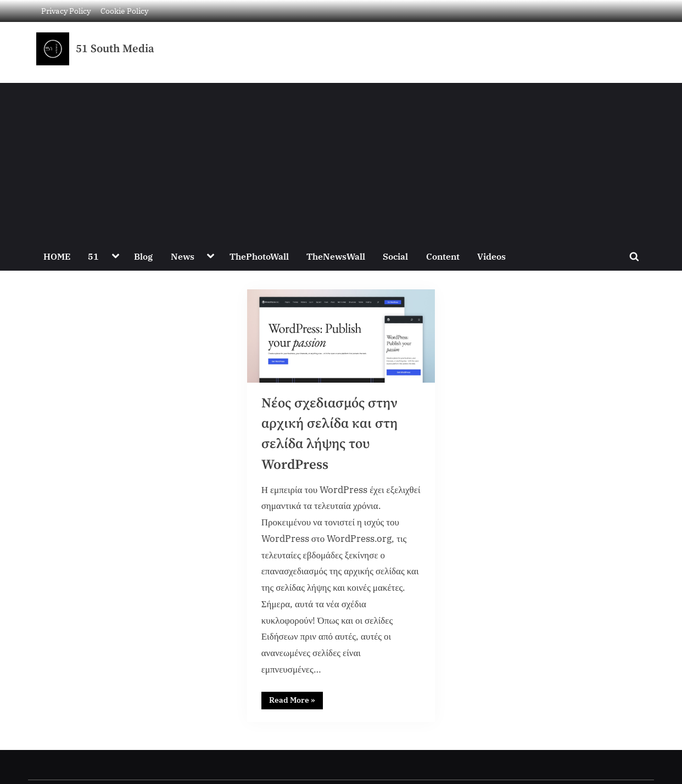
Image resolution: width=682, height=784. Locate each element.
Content (443, 256)
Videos (491, 256)
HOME (57, 256)
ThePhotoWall (259, 256)
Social (395, 256)
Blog (143, 256)
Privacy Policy (66, 11)
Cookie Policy (124, 11)
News (183, 256)
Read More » (296, 698)
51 (93, 256)
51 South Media (115, 49)
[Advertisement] (341, 160)
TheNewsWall (336, 256)
